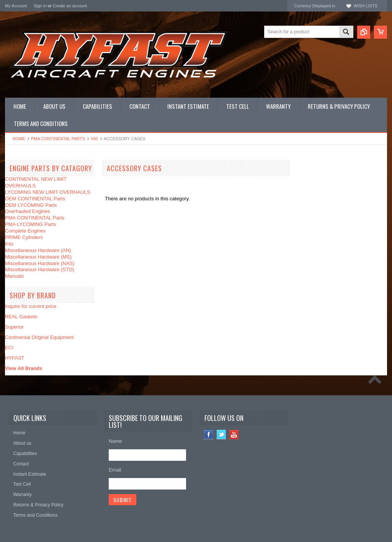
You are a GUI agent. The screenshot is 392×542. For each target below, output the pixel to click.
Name (115, 441)
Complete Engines (25, 231)
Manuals (14, 276)
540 (94, 139)
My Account (16, 6)
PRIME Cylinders (24, 237)
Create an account (70, 6)
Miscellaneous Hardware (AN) (38, 250)
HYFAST (15, 358)
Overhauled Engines (28, 211)
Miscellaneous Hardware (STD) (40, 269)
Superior (14, 327)
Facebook (209, 435)
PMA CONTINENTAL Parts (58, 139)
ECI (9, 348)
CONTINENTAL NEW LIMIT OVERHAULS (36, 182)
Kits (9, 244)
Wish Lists (366, 6)
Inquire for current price (31, 306)
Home (19, 139)
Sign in (40, 6)
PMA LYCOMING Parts (30, 224)
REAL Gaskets (21, 317)
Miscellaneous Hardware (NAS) (40, 263)
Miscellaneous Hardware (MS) (38, 257)
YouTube (234, 435)
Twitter (221, 435)
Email (115, 470)
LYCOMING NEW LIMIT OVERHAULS (48, 192)
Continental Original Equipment (39, 337)
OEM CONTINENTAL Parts (35, 199)
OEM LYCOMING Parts (31, 205)
